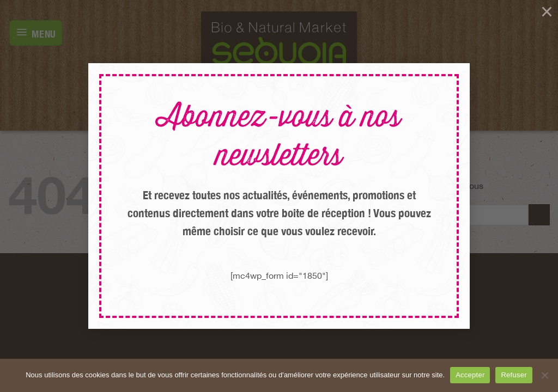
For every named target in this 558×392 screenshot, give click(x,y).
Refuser (514, 375)
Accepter (470, 375)
